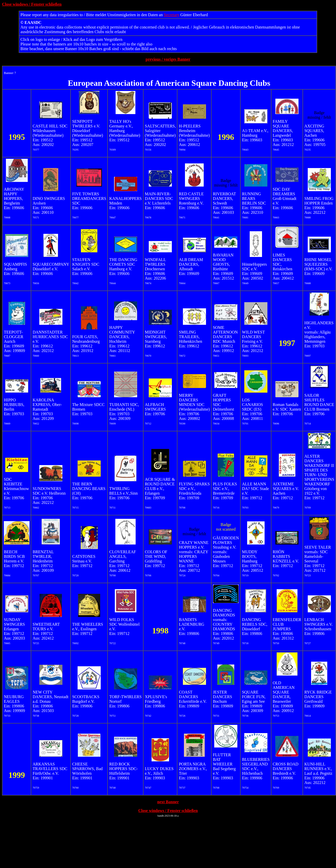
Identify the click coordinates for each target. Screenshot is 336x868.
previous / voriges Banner (168, 59)
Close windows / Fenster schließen (32, 4)
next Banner (168, 802)
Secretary (172, 15)
